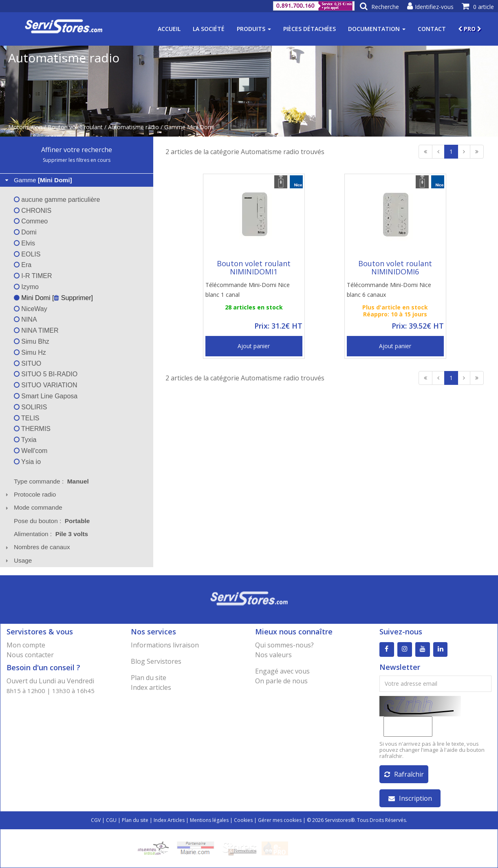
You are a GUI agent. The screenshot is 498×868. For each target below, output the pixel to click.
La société (209, 29)
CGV (96, 820)
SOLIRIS (31, 407)
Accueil (169, 29)
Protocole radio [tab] (30, 494)
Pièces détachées (310, 29)
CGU (111, 820)
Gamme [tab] (38, 180)
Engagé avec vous (282, 671)
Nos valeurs (273, 655)
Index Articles (169, 820)
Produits (254, 29)
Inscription (410, 798)
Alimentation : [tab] (51, 534)
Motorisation (25, 127)
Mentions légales (209, 820)
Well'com (31, 451)
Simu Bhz (32, 341)
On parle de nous (281, 681)
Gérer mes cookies (280, 820)
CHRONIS (33, 211)
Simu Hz (30, 352)
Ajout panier (254, 346)
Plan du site (149, 678)
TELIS (27, 418)
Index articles (151, 687)
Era (23, 265)
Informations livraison (165, 645)
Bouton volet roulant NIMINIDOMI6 (395, 267)
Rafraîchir (404, 774)
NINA (25, 319)
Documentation (377, 29)
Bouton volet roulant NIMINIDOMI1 (254, 267)
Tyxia (25, 440)
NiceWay (31, 309)
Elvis (24, 243)
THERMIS (32, 429)
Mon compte (26, 645)
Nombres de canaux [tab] (37, 547)
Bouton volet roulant (75, 127)
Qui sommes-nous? (284, 645)
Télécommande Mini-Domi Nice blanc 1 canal (248, 290)
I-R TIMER (33, 276)
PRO (470, 29)
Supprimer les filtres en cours (77, 160)
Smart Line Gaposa (46, 396)
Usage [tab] (18, 560)
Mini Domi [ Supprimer (53, 298)
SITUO (28, 363)
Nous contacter (30, 655)
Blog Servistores (156, 661)
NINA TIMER (36, 330)
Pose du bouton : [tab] (52, 521)
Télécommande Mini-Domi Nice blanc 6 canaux (389, 290)
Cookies (243, 820)
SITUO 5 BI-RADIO (46, 374)
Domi (25, 232)
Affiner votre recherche (77, 150)
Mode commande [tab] (33, 507)
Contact (432, 29)
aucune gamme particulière (57, 200)
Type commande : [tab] (51, 481)
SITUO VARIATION (46, 385)
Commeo (31, 221)
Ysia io (27, 462)
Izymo (26, 287)
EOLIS (27, 254)
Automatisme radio (133, 127)
